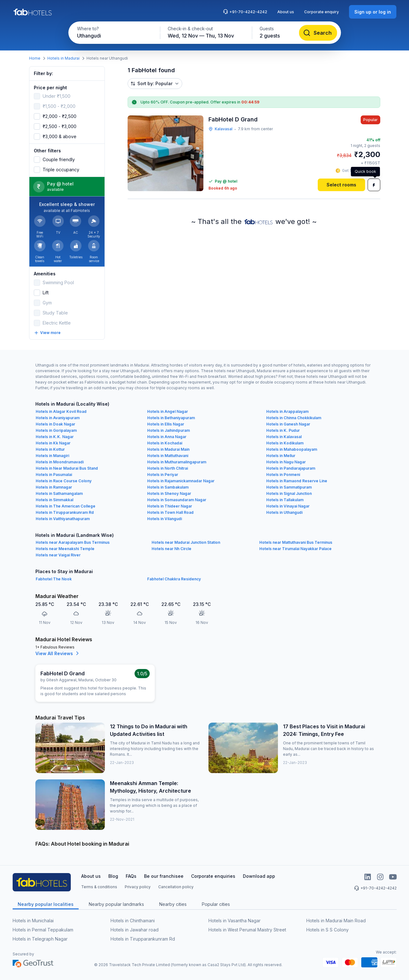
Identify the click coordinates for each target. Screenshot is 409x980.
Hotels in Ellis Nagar (166, 424)
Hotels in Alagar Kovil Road (61, 411)
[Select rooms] (341, 185)
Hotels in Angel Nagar (168, 411)
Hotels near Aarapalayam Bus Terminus (73, 542)
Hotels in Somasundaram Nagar (177, 500)
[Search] (318, 33)
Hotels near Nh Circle (171, 549)
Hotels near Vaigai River (58, 555)
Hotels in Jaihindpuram (168, 430)
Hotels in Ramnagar (54, 487)
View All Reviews (58, 653)
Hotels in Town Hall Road (170, 512)
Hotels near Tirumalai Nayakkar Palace (295, 549)
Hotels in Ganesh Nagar (288, 424)
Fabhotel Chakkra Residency (174, 579)
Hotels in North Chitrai (168, 468)
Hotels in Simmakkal (54, 500)
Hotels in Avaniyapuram (58, 418)
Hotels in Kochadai (165, 443)
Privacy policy (138, 887)
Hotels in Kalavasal (284, 437)
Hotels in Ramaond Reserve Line (297, 481)
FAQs (131, 876)
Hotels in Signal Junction (289, 493)
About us (286, 12)
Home (35, 58)
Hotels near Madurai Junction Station (186, 542)
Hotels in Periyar (163, 475)
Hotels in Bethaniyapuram (171, 418)
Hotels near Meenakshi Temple (65, 549)
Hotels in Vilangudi (165, 519)
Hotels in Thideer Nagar (170, 506)
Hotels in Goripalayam (56, 430)
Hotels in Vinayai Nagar (288, 506)
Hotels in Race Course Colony (64, 481)
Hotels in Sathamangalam (59, 493)
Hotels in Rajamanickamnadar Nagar (181, 481)
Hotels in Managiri (52, 456)
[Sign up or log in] (373, 12)
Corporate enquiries (213, 876)
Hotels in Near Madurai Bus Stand (67, 468)
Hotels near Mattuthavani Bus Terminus (296, 542)
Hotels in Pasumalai (54, 475)
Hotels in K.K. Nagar (55, 437)
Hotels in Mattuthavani (168, 456)
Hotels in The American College (66, 506)
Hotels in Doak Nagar (55, 424)
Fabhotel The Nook (54, 579)
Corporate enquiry (322, 12)
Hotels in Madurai (63, 58)
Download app (259, 876)
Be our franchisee (164, 876)
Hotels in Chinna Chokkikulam (294, 418)
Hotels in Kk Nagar (53, 443)
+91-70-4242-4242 (245, 12)
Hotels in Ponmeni (283, 475)
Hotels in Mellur (281, 456)
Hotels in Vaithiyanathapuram (63, 519)
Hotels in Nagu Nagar (286, 462)
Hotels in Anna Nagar (167, 437)
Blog (113, 876)
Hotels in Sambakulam (168, 487)
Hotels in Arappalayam (287, 411)
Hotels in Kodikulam (285, 443)
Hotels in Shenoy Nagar (169, 493)
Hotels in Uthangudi (284, 512)
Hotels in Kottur (50, 449)
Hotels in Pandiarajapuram (291, 468)
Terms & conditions (99, 887)
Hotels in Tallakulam (285, 500)
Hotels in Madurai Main (168, 449)
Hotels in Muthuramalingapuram (177, 462)
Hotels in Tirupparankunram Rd (65, 512)
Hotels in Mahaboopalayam (292, 449)
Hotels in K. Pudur (283, 430)
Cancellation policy (176, 887)
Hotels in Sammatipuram (289, 487)
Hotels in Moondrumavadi (60, 462)
